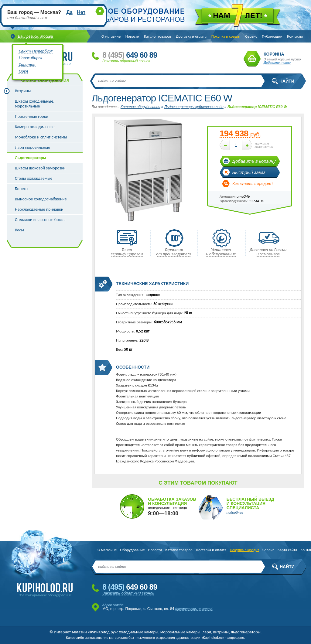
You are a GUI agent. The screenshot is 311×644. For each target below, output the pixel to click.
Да (69, 12)
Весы (19, 230)
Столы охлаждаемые (34, 178)
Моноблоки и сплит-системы (41, 137)
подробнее (235, 513)
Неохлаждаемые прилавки (39, 209)
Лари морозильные (32, 147)
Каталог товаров (158, 36)
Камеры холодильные (35, 127)
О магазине (111, 36)
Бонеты (22, 189)
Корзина (252, 59)
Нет (81, 12)
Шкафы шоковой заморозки (40, 168)
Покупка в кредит (226, 36)
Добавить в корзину (254, 161)
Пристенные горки (32, 116)
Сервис (251, 36)
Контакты (295, 36)
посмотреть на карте (194, 609)
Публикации (272, 36)
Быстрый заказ (249, 172)
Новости (132, 36)
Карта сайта (287, 550)
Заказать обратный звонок (126, 61)
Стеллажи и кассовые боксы (40, 220)
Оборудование (132, 550)
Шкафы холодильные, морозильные (35, 104)
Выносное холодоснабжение (41, 199)
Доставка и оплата (191, 36)
